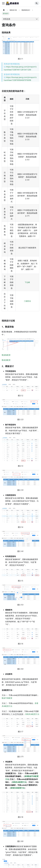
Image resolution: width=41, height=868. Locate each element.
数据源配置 (6, 360)
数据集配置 (6, 355)
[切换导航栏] (3, 3)
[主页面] (4, 10)
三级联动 (27, 301)
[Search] (37, 3)
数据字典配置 (7, 698)
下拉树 (27, 282)
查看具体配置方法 (32, 714)
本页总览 (7, 19)
